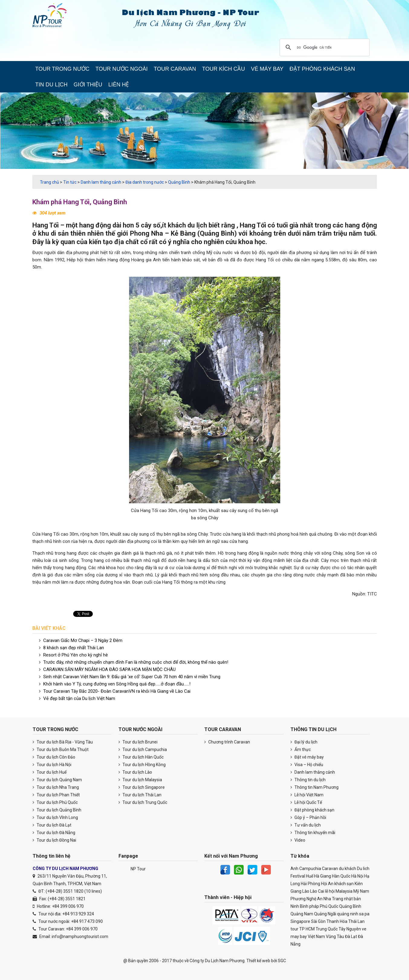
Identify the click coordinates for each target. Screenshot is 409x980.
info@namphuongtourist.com (80, 936)
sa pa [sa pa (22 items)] (364, 914)
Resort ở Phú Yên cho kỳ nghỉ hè (76, 655)
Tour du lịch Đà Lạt (52, 825)
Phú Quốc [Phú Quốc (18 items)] (329, 906)
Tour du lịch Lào (135, 772)
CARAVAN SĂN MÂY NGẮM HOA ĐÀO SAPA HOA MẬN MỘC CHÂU (109, 669)
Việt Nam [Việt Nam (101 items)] (316, 936)
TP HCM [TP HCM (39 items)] (307, 929)
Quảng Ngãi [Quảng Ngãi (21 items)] (325, 914)
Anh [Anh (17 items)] (294, 869)
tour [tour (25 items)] (294, 929)
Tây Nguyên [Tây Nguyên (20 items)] (350, 929)
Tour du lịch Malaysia (140, 780)
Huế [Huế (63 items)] (310, 876)
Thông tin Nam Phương (315, 787)
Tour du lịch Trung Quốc (143, 802)
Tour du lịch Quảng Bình (57, 810)
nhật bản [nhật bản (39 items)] (352, 899)
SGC (282, 961)
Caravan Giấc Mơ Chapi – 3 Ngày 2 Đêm (83, 640)
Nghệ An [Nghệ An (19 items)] (315, 899)
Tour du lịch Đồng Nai (54, 840)
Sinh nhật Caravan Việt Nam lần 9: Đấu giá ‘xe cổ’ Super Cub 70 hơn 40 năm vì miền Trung (132, 677)
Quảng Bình (217, 233)
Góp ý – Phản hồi (308, 817)
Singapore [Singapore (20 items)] (300, 921)
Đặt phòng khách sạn (312, 810)
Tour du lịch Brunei (138, 742)
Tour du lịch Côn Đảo (54, 757)
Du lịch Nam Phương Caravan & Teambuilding (55, 17)
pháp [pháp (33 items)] (314, 906)
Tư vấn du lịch (306, 825)
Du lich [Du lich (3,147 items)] (363, 869)
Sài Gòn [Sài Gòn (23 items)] (318, 921)
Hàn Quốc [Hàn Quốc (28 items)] (341, 876)
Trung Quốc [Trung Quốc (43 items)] (327, 929)
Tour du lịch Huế (50, 772)
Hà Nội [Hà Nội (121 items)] (357, 876)
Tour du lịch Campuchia (143, 750)
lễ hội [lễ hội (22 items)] (330, 891)
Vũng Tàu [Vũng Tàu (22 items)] (335, 936)
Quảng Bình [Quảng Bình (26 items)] (350, 906)
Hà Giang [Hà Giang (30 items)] (323, 876)
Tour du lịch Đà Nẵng (54, 833)
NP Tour (138, 869)
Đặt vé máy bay (307, 757)
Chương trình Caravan (227, 742)
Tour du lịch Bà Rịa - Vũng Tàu (63, 742)
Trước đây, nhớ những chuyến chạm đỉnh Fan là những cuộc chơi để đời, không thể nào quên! (136, 662)
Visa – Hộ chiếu (307, 765)
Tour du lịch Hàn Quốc (141, 757)
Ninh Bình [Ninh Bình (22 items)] (299, 906)
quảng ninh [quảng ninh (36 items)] (348, 914)
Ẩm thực (301, 750)
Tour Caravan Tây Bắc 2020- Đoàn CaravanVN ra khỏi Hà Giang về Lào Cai (117, 691)
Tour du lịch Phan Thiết (56, 795)
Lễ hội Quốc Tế (306, 802)
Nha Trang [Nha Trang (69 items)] (333, 899)
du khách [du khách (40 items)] (347, 869)
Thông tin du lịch (308, 780)
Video (298, 840)
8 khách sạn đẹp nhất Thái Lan (74, 648)
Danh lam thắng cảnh (313, 772)
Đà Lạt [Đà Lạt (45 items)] (351, 936)
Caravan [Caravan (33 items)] (330, 869)
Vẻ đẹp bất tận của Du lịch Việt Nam (79, 698)
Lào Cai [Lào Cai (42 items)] (317, 891)
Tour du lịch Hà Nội (52, 765)
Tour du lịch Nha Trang (56, 787)
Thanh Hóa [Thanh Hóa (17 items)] (337, 921)
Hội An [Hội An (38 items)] (327, 884)
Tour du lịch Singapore (142, 787)
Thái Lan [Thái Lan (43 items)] (356, 921)
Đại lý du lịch (304, 742)
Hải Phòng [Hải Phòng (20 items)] (310, 884)
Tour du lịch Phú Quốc (55, 802)
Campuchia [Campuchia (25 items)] (310, 869)
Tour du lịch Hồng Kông (142, 765)
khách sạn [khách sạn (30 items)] (344, 884)
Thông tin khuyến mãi (313, 833)
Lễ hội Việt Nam (307, 795)
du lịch (197, 225)
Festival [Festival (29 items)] (298, 876)
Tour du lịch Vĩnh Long (55, 817)
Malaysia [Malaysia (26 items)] (344, 891)
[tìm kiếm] (324, 47)
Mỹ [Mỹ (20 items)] (356, 891)
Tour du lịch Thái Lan (140, 795)
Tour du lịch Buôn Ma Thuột (61, 750)
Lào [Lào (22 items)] (306, 891)
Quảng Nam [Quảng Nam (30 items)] (302, 914)
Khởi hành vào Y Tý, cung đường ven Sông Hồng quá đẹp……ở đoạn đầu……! (117, 684)
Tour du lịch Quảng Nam (57, 780)
